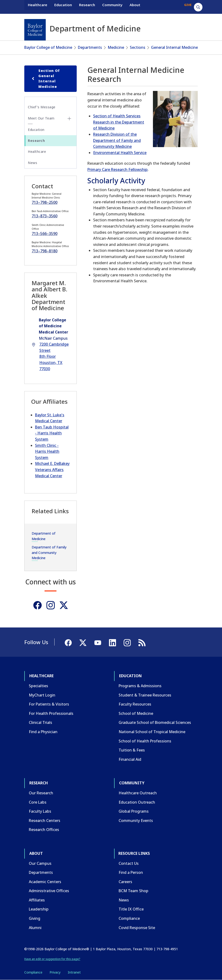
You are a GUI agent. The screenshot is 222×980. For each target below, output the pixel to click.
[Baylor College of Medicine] (35, 30)
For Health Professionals (51, 713)
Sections (138, 47)
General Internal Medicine (174, 47)
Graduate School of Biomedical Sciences (155, 722)
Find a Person (131, 872)
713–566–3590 (45, 234)
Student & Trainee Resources (145, 695)
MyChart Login (42, 695)
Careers (125, 882)
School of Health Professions (145, 741)
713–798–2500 (45, 202)
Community (112, 7)
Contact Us (129, 863)
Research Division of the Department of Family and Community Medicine (117, 140)
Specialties (38, 686)
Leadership (39, 909)
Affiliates (37, 900)
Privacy (55, 972)
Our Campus (40, 863)
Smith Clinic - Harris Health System (47, 451)
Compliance (129, 918)
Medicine (116, 47)
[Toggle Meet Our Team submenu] (69, 119)
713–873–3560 (45, 216)
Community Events (136, 821)
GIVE (188, 7)
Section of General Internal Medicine (45, 79)
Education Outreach (137, 802)
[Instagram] (51, 605)
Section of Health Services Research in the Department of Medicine (119, 122)
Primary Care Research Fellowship (118, 169)
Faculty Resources (135, 704)
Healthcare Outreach (138, 793)
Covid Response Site (137, 928)
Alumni (35, 928)
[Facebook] (38, 605)
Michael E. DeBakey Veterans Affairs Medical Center (52, 470)
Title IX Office (131, 909)
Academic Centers (45, 882)
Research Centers (45, 821)
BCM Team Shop (134, 891)
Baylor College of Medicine (48, 47)
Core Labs (38, 802)
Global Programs (134, 811)
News (33, 163)
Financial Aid (130, 759)
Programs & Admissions (140, 686)
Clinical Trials (40, 722)
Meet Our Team (41, 118)
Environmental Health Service (120, 153)
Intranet (74, 972)
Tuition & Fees (132, 750)
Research (87, 7)
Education (63, 7)
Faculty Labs (40, 811)
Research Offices (44, 830)
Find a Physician (43, 732)
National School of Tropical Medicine (152, 732)
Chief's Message (42, 107)
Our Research (41, 793)
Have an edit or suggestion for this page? (52, 959)
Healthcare (38, 7)
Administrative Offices (49, 891)
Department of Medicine (44, 536)
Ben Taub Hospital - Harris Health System (52, 433)
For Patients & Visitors (49, 704)
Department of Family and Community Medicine (49, 552)
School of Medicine (136, 713)
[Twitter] (64, 605)
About (135, 7)
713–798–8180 (45, 251)
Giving (35, 918)
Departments (90, 47)
